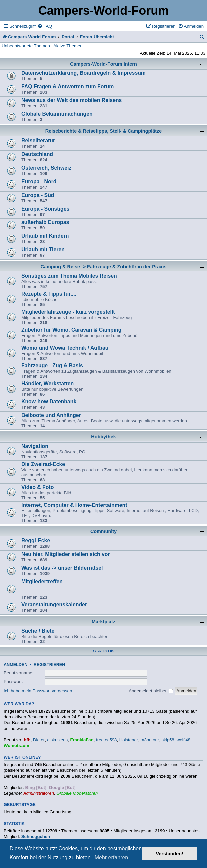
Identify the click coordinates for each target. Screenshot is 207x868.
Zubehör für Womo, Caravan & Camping (71, 330)
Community (103, 531)
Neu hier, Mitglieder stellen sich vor (66, 554)
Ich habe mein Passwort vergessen (38, 691)
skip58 (168, 740)
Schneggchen (36, 837)
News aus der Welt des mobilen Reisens (71, 100)
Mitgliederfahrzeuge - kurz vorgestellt (68, 312)
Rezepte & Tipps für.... (49, 294)
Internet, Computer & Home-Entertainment (74, 505)
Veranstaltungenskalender (54, 604)
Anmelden (15, 665)
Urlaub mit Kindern (45, 236)
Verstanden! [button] (170, 854)
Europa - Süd (38, 195)
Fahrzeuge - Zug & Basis (52, 366)
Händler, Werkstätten (47, 384)
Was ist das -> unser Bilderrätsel (62, 568)
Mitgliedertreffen (42, 581)
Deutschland (37, 154)
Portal (68, 37)
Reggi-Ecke (36, 541)
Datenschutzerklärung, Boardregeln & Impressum (83, 73)
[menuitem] (45, 26)
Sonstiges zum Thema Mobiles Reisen (69, 276)
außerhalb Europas (45, 222)
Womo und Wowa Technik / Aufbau (65, 348)
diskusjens (57, 740)
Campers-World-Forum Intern (103, 64)
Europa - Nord (39, 181)
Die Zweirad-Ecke (43, 464)
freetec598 (106, 740)
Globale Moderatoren (77, 793)
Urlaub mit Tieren (43, 250)
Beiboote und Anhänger (51, 415)
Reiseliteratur (38, 141)
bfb (27, 740)
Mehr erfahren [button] (111, 858)
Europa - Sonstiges (45, 209)
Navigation (35, 446)
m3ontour (150, 740)
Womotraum (16, 745)
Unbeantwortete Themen (26, 46)
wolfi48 (183, 740)
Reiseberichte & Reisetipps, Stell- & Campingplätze (103, 131)
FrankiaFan (82, 740)
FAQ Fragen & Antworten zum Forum (67, 87)
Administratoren (39, 793)
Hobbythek (103, 437)
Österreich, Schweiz (46, 168)
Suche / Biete (38, 631)
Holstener (129, 740)
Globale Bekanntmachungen (57, 114)
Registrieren (49, 665)
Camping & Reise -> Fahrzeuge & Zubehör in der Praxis (104, 267)
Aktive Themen (68, 46)
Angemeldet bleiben (151, 691)
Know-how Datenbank (49, 402)
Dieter (39, 740)
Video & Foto (37, 487)
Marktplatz (103, 622)
